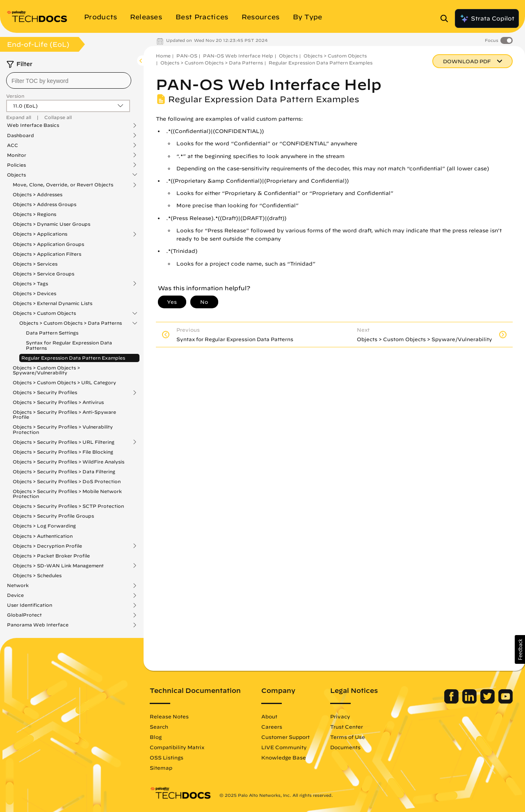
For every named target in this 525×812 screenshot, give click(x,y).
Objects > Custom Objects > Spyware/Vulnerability (46, 370)
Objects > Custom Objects (44, 313)
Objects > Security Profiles (45, 392)
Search (159, 727)
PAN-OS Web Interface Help (238, 56)
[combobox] (69, 80)
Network (18, 585)
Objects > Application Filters (47, 254)
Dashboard (21, 135)
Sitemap (161, 768)
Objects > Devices (34, 293)
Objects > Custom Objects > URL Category (64, 382)
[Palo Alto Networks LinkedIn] (470, 702)
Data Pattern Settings (52, 333)
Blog (156, 737)
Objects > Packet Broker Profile (51, 556)
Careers (272, 727)
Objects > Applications (40, 234)
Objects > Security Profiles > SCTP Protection (68, 506)
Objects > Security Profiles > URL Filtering (64, 442)
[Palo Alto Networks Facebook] (452, 702)
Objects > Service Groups (43, 274)
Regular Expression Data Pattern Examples (73, 358)
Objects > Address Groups (45, 204)
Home (163, 56)
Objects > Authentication (43, 536)
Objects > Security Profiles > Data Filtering (64, 471)
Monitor (17, 155)
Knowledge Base (284, 757)
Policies (16, 165)
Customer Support (285, 737)
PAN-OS (187, 56)
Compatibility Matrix (177, 747)
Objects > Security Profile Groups (53, 516)
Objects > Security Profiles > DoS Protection (67, 481)
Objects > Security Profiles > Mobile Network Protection (67, 494)
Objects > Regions (34, 214)
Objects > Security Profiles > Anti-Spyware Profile (64, 414)
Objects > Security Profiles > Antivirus (58, 402)
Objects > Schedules (37, 575)
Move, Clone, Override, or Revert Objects (63, 185)
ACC (13, 145)
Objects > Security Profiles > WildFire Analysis (68, 462)
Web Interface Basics (33, 125)
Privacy (340, 716)
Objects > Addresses (38, 194)
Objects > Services (35, 264)
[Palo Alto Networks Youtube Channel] (506, 702)
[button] (520, 649)
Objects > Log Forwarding (44, 526)
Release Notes (169, 716)
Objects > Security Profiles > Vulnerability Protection (63, 429)
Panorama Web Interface (38, 625)
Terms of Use (348, 737)
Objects (16, 175)
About (269, 716)
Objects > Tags (30, 284)
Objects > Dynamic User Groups (51, 224)
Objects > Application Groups (48, 244)
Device (15, 595)
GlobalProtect (24, 615)
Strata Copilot (487, 18)
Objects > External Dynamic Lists (52, 303)
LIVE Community (284, 747)
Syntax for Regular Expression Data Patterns (69, 345)
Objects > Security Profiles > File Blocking (63, 452)
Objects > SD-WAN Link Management (58, 566)
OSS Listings (167, 757)
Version (15, 96)
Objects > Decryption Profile (47, 546)
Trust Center (347, 727)
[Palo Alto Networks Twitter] (488, 702)
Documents (345, 747)
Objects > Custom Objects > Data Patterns (71, 323)
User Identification (30, 605)
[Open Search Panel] (447, 18)
